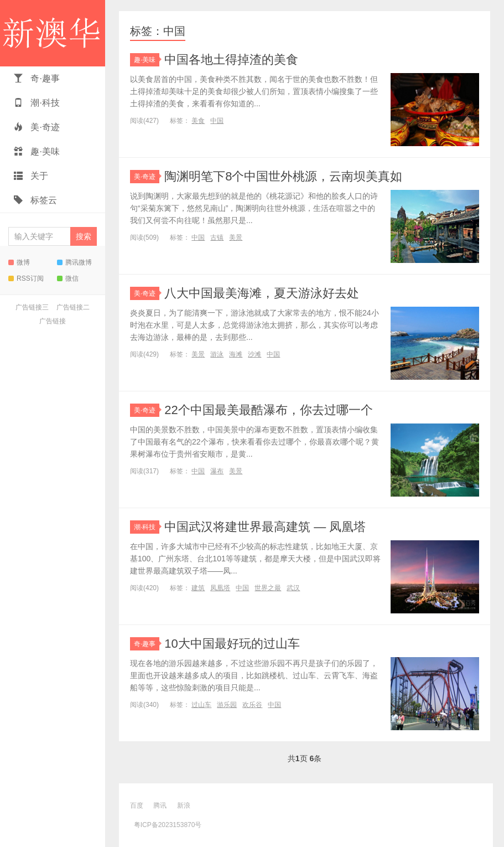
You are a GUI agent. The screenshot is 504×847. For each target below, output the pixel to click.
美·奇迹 (37, 127)
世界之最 (268, 588)
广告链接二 (73, 307)
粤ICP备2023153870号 (168, 825)
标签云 (35, 200)
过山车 (201, 705)
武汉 (293, 588)
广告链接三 (32, 307)
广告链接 (53, 321)
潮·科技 (37, 103)
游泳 (217, 354)
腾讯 (160, 805)
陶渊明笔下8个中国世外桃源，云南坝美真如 (283, 176)
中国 (217, 121)
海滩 (236, 354)
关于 (31, 176)
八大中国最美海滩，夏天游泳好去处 (262, 293)
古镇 (217, 237)
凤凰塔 (220, 588)
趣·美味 (37, 151)
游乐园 (227, 705)
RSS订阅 (26, 278)
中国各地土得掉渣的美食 (231, 60)
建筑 (198, 588)
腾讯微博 (74, 262)
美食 (198, 121)
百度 (137, 805)
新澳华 (53, 33)
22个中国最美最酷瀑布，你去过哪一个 (268, 410)
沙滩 (254, 354)
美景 (236, 237)
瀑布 (217, 471)
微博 (19, 262)
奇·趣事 (37, 78)
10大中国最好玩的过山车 (232, 644)
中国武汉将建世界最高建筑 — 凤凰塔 (265, 527)
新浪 (184, 805)
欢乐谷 (252, 705)
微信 (68, 278)
